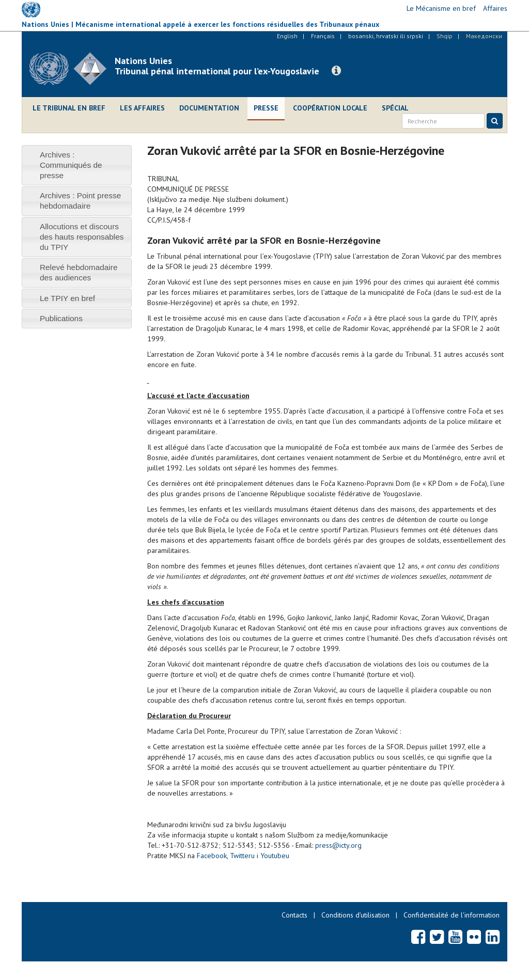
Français (323, 36)
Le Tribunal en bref (69, 108)
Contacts (294, 915)
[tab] (77, 165)
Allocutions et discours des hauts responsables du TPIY (82, 237)
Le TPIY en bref (67, 298)
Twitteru (242, 856)
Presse (266, 108)
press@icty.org (338, 845)
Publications (61, 318)
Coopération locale (330, 108)
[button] (336, 71)
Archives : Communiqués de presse (71, 165)
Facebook (212, 856)
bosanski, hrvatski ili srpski (386, 36)
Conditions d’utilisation (355, 915)
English (287, 36)
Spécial (395, 108)
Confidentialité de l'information (452, 915)
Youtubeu (275, 856)
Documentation (209, 108)
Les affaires (142, 108)
